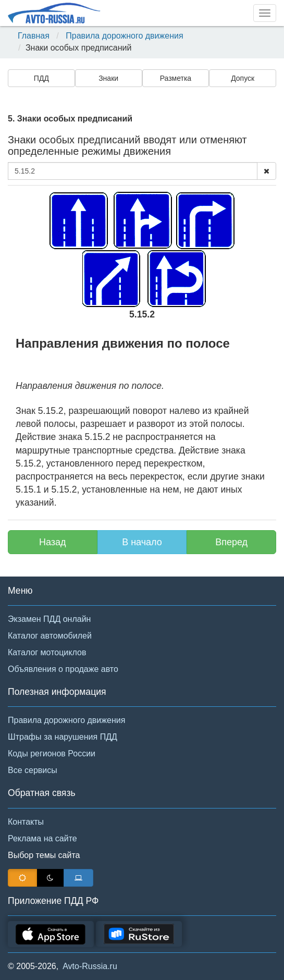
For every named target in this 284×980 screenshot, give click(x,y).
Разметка (176, 78)
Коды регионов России (52, 754)
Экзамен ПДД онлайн (49, 619)
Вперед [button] (231, 542)
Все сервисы (33, 770)
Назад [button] (53, 542)
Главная (34, 36)
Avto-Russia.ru (90, 966)
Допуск (243, 78)
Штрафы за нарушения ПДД (63, 737)
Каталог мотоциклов (47, 652)
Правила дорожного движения (124, 36)
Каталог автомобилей (50, 636)
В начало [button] (142, 542)
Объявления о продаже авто (63, 669)
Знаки (108, 78)
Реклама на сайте (42, 838)
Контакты (26, 822)
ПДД (41, 78)
